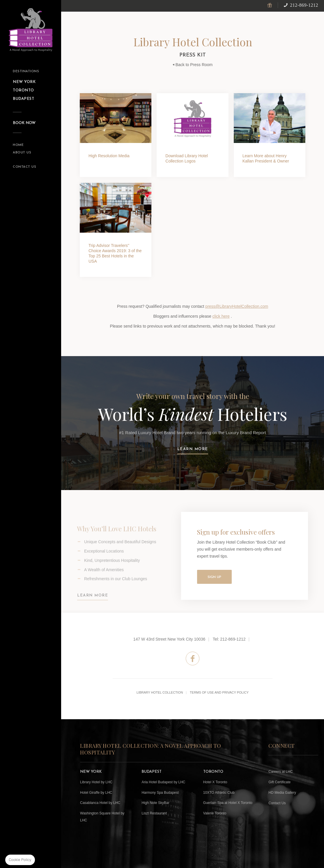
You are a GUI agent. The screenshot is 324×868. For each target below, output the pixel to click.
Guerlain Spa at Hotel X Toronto (228, 803)
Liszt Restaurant (154, 813)
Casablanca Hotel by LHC (100, 803)
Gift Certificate (279, 782)
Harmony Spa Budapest (160, 793)
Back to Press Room (193, 65)
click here (221, 316)
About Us (22, 153)
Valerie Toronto (215, 813)
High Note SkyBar (155, 803)
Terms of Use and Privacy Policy (219, 692)
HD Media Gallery (282, 793)
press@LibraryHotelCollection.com (237, 306)
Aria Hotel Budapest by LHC (163, 782)
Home (18, 145)
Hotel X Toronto (215, 782)
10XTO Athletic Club (219, 793)
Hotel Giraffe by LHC (96, 793)
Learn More (93, 603)
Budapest (23, 99)
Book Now (24, 123)
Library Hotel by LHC (96, 782)
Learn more (193, 449)
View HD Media (116, 135)
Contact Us (24, 167)
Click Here (192, 135)
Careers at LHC (280, 772)
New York (24, 82)
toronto (23, 90)
